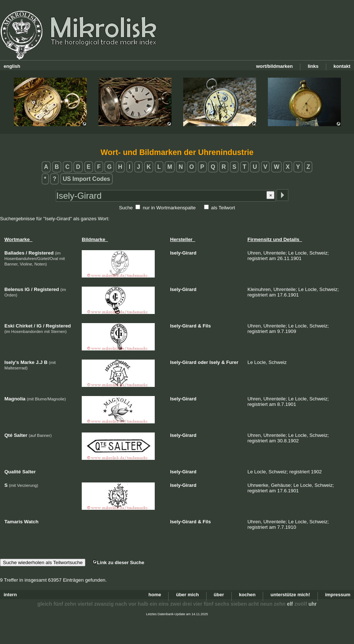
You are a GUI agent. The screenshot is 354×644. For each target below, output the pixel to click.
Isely (215, 362)
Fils (207, 326)
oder (203, 362)
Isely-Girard (183, 253)
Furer (232, 362)
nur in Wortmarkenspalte (169, 208)
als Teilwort (223, 208)
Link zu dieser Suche (118, 562)
